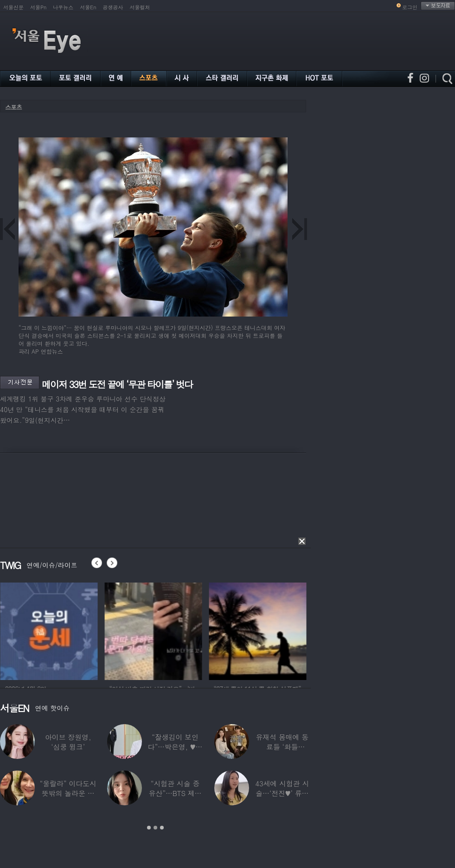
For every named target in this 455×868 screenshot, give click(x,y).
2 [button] (155, 828)
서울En (88, 7)
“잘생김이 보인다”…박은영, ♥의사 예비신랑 (175, 747)
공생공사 (113, 7)
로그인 (410, 7)
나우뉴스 (63, 7)
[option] (63, 630)
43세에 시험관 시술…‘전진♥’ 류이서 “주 (282, 793)
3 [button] (162, 828)
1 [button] (149, 828)
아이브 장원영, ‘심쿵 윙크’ (68, 742)
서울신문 (13, 7)
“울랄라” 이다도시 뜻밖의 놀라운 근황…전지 (68, 793)
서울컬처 (140, 7)
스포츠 (13, 107)
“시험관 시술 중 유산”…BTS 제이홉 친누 (175, 793)
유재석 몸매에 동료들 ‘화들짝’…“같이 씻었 (282, 747)
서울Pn (38, 7)
